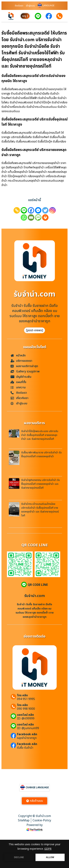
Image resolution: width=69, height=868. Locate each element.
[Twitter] (45, 210)
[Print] (45, 218)
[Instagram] (52, 210)
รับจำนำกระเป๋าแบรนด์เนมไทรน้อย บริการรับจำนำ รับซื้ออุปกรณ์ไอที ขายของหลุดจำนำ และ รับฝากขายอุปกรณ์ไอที (40, 510)
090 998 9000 (26, 709)
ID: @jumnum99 (28, 728)
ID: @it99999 (26, 719)
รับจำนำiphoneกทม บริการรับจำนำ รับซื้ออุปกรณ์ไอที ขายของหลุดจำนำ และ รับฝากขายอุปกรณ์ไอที (41, 484)
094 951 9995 (26, 699)
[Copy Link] (17, 210)
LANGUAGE (49, 6)
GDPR (48, 849)
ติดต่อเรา (19, 6)
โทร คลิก (22, 695)
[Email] (31, 218)
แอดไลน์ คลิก (25, 715)
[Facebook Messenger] (38, 210)
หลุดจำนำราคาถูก (27, 738)
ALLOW (50, 857)
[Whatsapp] (24, 218)
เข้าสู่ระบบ (30, 6)
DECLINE (19, 857)
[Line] (24, 210)
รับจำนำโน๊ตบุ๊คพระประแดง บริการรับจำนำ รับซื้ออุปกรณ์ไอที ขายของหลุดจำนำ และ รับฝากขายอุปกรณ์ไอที (40, 435)
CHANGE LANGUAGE (37, 787)
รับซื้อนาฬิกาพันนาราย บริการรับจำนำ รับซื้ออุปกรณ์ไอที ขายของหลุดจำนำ (41, 454)
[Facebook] (31, 210)
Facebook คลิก (27, 734)
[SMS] (38, 218)
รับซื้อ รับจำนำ (25, 748)
